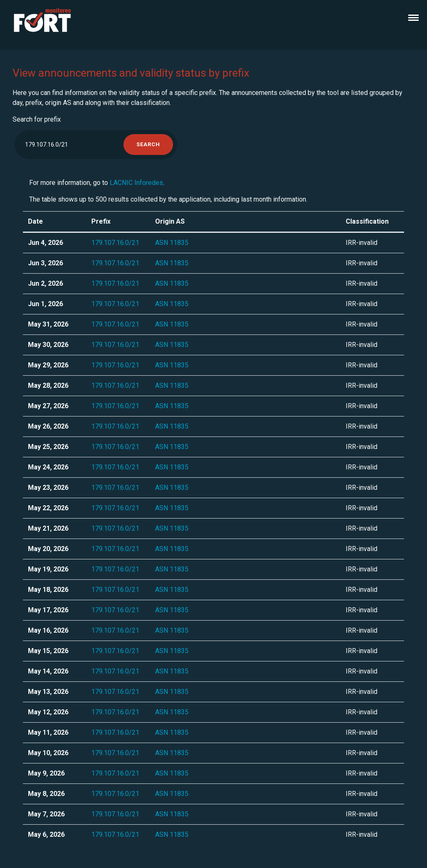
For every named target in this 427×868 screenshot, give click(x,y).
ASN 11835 (172, 243)
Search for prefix (37, 119)
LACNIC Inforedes (136, 183)
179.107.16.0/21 (115, 243)
